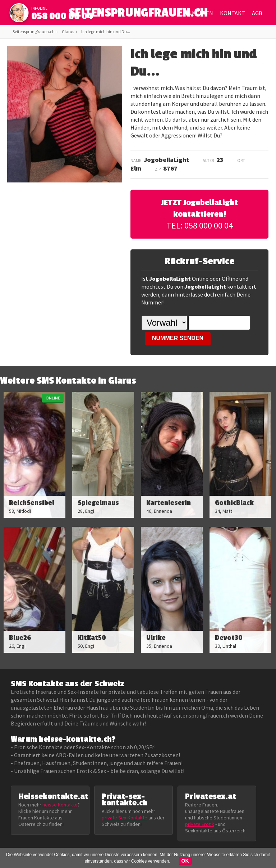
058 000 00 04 (62, 16)
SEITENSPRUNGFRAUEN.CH (138, 15)
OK (185, 861)
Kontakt (233, 13)
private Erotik (200, 824)
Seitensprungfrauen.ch (34, 31)
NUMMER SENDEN (178, 338)
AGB (257, 13)
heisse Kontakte (60, 805)
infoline (39, 8)
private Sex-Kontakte (125, 818)
